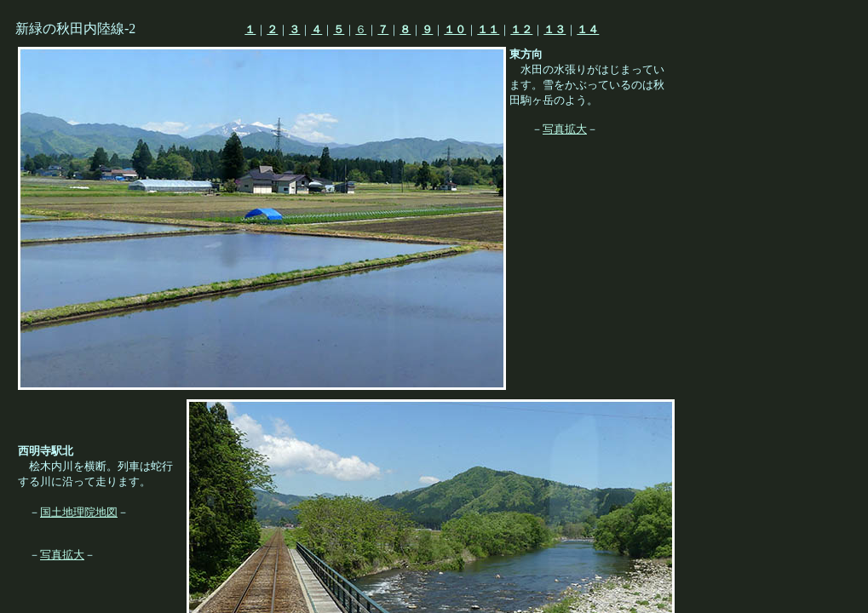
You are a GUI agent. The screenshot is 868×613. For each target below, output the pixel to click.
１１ (488, 29)
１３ (555, 29)
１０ (455, 29)
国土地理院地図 (79, 512)
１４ (588, 29)
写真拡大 (565, 129)
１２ (521, 29)
